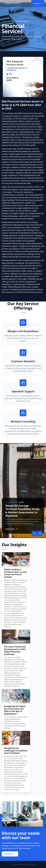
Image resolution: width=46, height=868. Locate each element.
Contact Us (38, 3)
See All (21, 502)
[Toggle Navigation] (3, 4)
